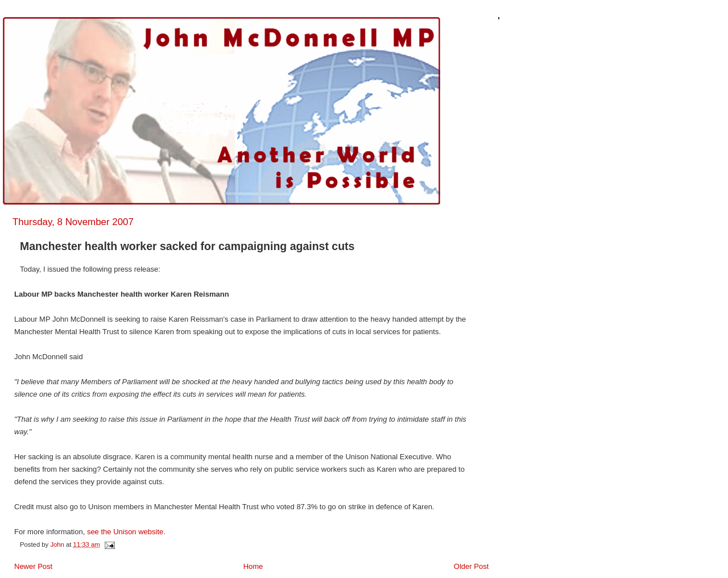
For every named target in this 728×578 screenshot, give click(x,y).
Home (253, 566)
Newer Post (33, 566)
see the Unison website (125, 532)
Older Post (471, 566)
